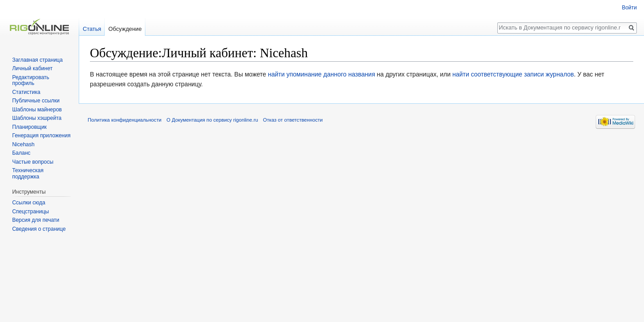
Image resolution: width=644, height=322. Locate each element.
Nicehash (23, 144)
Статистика (26, 92)
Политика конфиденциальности (125, 120)
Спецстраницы (30, 212)
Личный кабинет (32, 68)
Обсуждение (125, 29)
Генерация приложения (41, 136)
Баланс (21, 153)
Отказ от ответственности (293, 120)
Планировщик (29, 127)
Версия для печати (36, 220)
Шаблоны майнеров (37, 110)
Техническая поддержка (28, 174)
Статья (92, 29)
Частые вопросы (33, 162)
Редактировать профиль (31, 80)
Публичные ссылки (36, 101)
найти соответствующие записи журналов (513, 74)
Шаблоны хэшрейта (37, 118)
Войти (629, 8)
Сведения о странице (39, 229)
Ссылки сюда (29, 203)
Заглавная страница (37, 60)
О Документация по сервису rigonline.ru (212, 120)
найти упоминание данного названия (322, 74)
